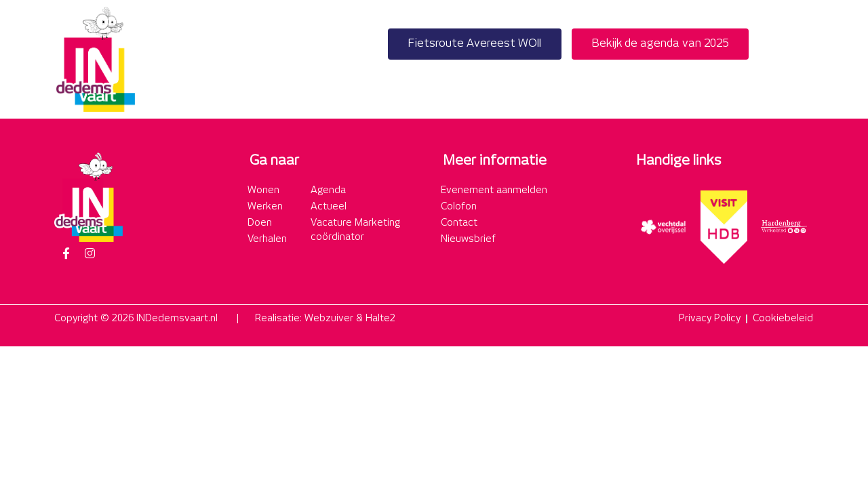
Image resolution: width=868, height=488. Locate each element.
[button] (799, 59)
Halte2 (380, 319)
